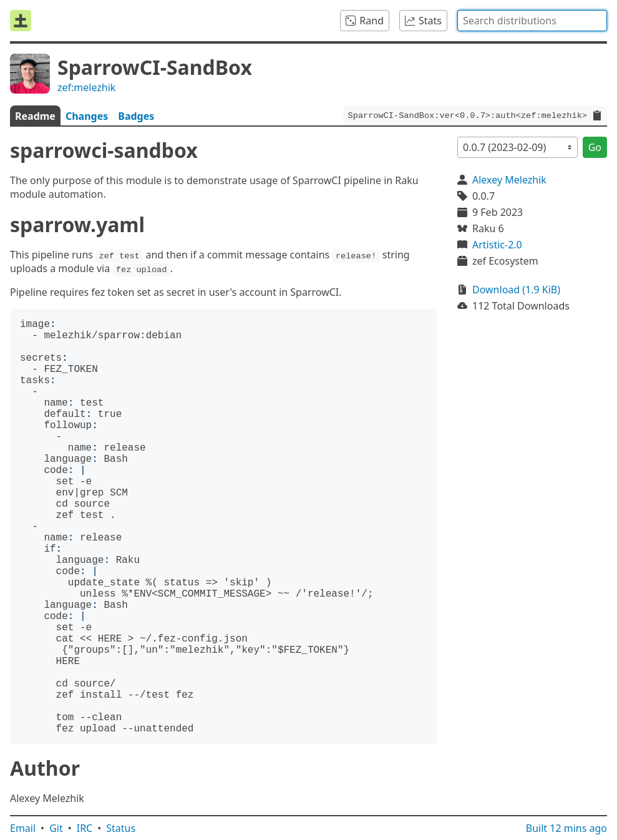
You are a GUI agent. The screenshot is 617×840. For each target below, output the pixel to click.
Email (23, 828)
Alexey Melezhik (509, 180)
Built (566, 828)
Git (56, 828)
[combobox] (532, 21)
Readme (35, 116)
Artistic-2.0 (497, 245)
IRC (85, 828)
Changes (87, 116)
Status (121, 828)
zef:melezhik (86, 87)
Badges (136, 116)
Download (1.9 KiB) (516, 290)
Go (595, 147)
